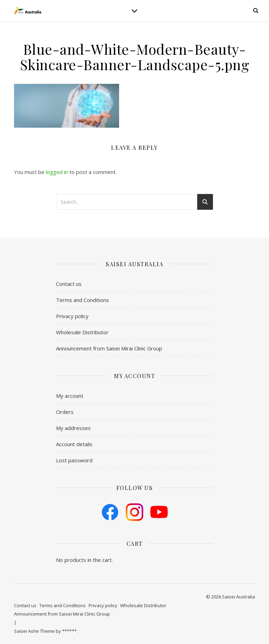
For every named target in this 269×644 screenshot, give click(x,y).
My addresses (73, 428)
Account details (74, 444)
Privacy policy (72, 316)
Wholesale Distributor (82, 332)
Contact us (69, 284)
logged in (57, 172)
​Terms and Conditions (82, 300)
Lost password (74, 460)
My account (70, 396)
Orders (65, 412)
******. (70, 631)
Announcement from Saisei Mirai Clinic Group (109, 348)
